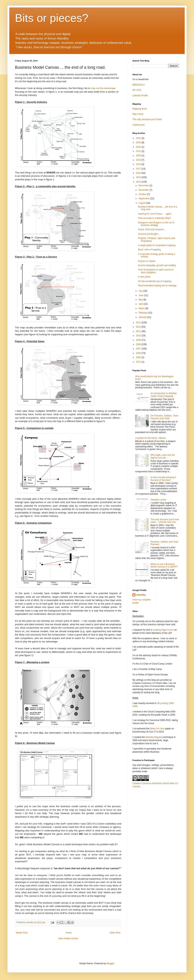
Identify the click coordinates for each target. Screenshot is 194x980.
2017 (139, 169)
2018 (139, 164)
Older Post (115, 933)
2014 (139, 182)
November (144, 190)
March (142, 308)
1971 (139, 362)
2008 (139, 344)
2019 (139, 160)
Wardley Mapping (154, 737)
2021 (139, 151)
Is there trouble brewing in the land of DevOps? (163, 479)
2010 (139, 336)
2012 (139, 327)
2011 (139, 331)
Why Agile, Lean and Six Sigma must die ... (163, 456)
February (143, 313)
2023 (139, 142)
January (143, 317)
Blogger (110, 963)
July (141, 291)
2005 (139, 357)
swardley (141, 595)
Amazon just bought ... (149, 234)
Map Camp (138, 114)
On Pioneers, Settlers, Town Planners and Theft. (164, 417)
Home (69, 933)
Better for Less (157, 729)
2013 (139, 323)
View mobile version (68, 938)
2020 (139, 156)
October (143, 194)
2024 (139, 138)
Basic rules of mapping (149, 250)
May (141, 300)
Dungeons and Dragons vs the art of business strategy (156, 224)
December (144, 185)
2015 (139, 177)
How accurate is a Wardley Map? (154, 218)
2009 (139, 340)
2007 (139, 349)
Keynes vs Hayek (147, 261)
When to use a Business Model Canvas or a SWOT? (164, 565)
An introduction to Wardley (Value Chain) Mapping (164, 395)
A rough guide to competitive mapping (157, 245)
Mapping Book (140, 109)
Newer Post (22, 933)
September (144, 199)
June (141, 295)
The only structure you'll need (147, 119)
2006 (139, 353)
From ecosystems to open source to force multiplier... (156, 271)
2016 (139, 173)
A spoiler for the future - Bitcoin (151, 438)
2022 (139, 147)
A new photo (144, 277)
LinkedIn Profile (140, 96)
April (141, 304)
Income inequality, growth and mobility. (157, 265)
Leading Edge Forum (163, 630)
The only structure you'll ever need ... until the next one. (165, 521)
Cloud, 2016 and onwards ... (152, 229)
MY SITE (137, 90)
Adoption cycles (158, 500)
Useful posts (139, 125)
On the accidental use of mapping (155, 281)
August (142, 203)
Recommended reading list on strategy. (157, 286)
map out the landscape (103, 88)
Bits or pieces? (52, 18)
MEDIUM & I (139, 85)
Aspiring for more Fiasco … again (155, 214)
